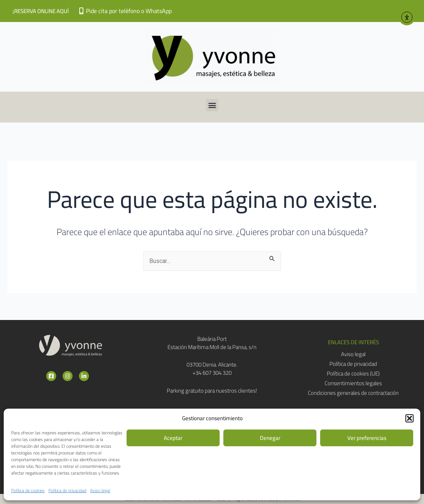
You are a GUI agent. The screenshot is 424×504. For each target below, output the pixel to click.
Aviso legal (100, 490)
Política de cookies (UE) (353, 374)
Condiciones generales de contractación (353, 393)
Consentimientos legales (353, 383)
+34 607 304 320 (212, 373)
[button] (409, 418)
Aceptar (173, 438)
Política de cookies (28, 490)
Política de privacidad (67, 490)
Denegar (270, 438)
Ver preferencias (367, 438)
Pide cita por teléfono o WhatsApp (129, 11)
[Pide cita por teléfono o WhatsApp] (81, 11)
